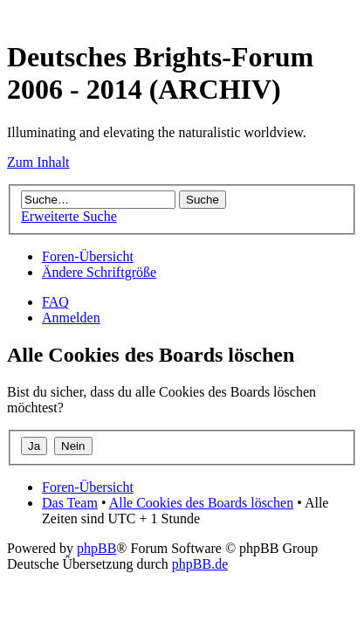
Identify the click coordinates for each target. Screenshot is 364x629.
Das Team (70, 503)
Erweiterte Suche (69, 216)
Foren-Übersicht (88, 256)
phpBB (96, 548)
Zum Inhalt (38, 162)
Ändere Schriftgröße (99, 272)
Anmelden (71, 318)
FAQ (55, 302)
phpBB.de (200, 564)
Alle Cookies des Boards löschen (202, 503)
